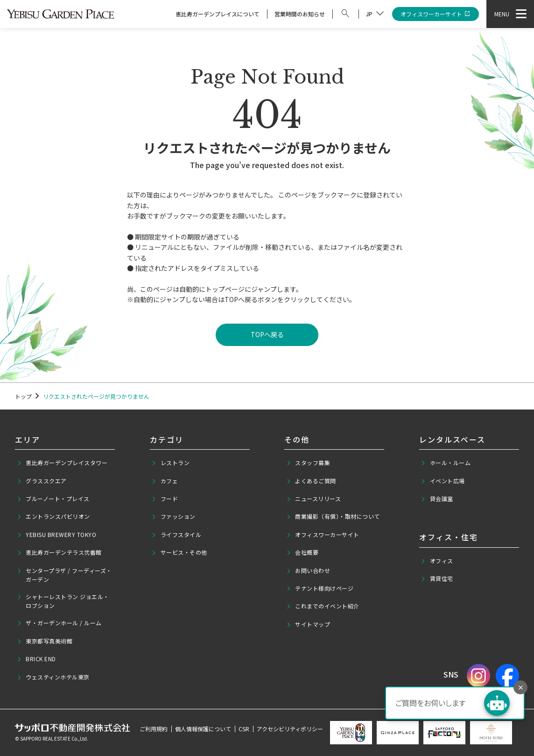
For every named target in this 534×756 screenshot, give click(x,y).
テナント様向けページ (320, 588)
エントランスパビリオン (53, 516)
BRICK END (36, 659)
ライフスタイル (176, 535)
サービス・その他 (179, 552)
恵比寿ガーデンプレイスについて (218, 14)
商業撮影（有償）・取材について (333, 516)
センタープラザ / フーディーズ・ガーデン (64, 575)
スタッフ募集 (308, 463)
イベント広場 (443, 481)
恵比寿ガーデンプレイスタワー (62, 463)
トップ (23, 396)
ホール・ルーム (446, 463)
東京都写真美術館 (45, 641)
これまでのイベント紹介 (323, 606)
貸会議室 (437, 499)
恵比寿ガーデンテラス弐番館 (59, 552)
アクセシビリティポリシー (290, 729)
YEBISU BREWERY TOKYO (57, 535)
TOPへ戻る (267, 334)
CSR (244, 729)
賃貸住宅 (437, 579)
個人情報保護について (203, 729)
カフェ (165, 481)
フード (165, 499)
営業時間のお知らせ (300, 14)
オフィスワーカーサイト (436, 14)
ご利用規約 (154, 729)
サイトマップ (308, 624)
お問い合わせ (308, 571)
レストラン (170, 463)
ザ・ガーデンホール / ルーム (59, 623)
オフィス (437, 561)
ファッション (173, 516)
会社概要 (302, 552)
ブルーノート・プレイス (53, 499)
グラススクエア (42, 481)
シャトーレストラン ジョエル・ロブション (63, 601)
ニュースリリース (314, 499)
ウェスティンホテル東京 (53, 677)
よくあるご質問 (311, 481)
